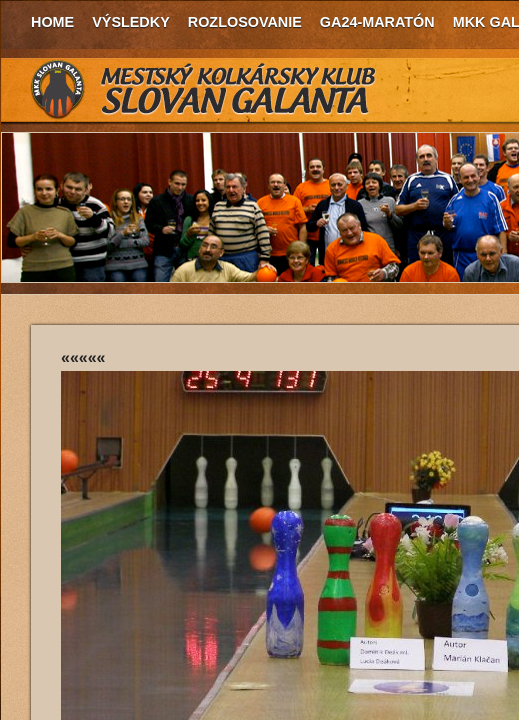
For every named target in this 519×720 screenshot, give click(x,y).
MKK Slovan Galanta (204, 90)
